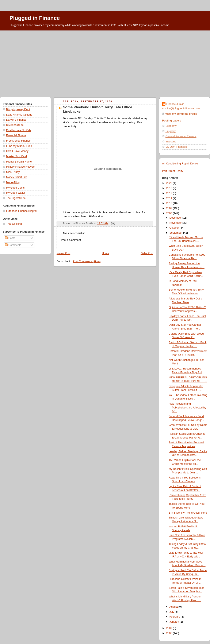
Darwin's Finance (16, 120)
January (175, 622)
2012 (170, 193)
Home (106, 253)
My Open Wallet (16, 193)
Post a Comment (71, 240)
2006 (170, 633)
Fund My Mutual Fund (19, 146)
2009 (170, 208)
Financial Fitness (16, 135)
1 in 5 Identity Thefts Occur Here (188, 513)
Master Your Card (16, 156)
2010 (170, 203)
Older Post (147, 253)
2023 (170, 183)
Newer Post (63, 253)
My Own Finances (176, 147)
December (176, 218)
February (175, 617)
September (176, 233)
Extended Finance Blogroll (22, 211)
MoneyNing (13, 182)
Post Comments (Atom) (87, 261)
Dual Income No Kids (19, 130)
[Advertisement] (105, 62)
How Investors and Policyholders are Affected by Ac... (188, 407)
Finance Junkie (175, 104)
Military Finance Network (21, 167)
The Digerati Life (16, 198)
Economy (171, 126)
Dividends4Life (15, 125)
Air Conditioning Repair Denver (180, 164)
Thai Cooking (14, 224)
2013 (170, 188)
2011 (170, 198)
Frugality (171, 131)
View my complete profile (181, 114)
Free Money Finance (18, 141)
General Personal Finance (181, 136)
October (175, 228)
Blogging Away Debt (18, 109)
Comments (13, 245)
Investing (171, 142)
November (176, 223)
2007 (170, 628)
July (172, 612)
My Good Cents (15, 188)
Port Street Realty (173, 171)
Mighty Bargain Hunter (19, 162)
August (174, 607)
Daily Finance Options (19, 115)
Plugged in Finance (35, 18)
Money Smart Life (17, 177)
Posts (10, 238)
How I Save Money (17, 151)
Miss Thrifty (13, 172)
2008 (170, 213)
